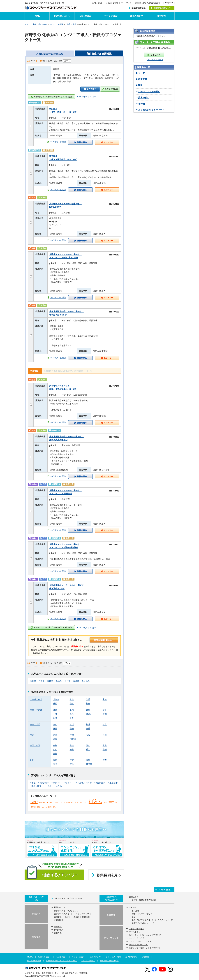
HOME (37, 16)
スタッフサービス (137, 929)
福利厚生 (58, 933)
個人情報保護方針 (34, 961)
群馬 (88, 710)
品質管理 (44, 807)
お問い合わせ (97, 3)
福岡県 (33, 681)
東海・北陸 (35, 725)
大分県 (67, 681)
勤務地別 (86, 917)
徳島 (72, 750)
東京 (72, 714)
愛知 (72, 729)
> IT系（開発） (37, 786)
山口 (55, 750)
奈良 (55, 739)
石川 (72, 725)
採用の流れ (59, 930)
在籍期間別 (59, 920)
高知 (55, 754)
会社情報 (161, 16)
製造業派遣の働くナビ (138, 945)
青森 (72, 700)
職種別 (67, 917)
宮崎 (72, 764)
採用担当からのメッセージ (143, 923)
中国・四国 (35, 746)
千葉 (55, 714)
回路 (50, 807)
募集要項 (58, 927)
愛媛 (105, 750)
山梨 (55, 718)
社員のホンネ (137, 16)
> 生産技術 (113, 783)
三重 (88, 729)
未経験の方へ (87, 16)
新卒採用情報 (131, 957)
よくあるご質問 (112, 3)
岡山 (88, 746)
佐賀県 (41, 681)
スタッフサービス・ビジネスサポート (145, 948)
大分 (55, 764)
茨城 (55, 710)
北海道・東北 (36, 700)
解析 (39, 807)
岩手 (88, 700)
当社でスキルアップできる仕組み (68, 898)
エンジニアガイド (137, 938)
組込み (95, 801)
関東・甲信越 (36, 710)
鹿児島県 (86, 681)
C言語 (76, 802)
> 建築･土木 (100, 783)
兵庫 (105, 735)
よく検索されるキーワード (151, 110)
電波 (55, 807)
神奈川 (89, 714)
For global (169, 3)
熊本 (105, 760)
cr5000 (62, 802)
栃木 (72, 710)
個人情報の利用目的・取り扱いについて (61, 961)
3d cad (49, 802)
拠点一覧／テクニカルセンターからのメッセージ (152, 920)
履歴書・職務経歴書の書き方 (144, 900)
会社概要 (135, 911)
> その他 (58, 786)
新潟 (105, 714)
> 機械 (33, 783)
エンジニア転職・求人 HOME (36, 24)
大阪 (88, 735)
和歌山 (73, 739)
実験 (111, 802)
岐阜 (105, 725)
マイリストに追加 (58, 142)
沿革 (134, 917)
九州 (75, 24)
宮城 (105, 700)
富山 (55, 725)
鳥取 (55, 746)
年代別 (76, 917)
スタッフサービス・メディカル (142, 941)
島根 (72, 746)
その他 (141, 104)
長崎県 (50, 681)
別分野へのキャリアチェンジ (66, 911)
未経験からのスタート (63, 914)
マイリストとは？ (155, 60)
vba (81, 802)
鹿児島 (89, 764)
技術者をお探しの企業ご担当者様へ (148, 3)
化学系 (68, 24)
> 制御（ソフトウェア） (62, 783)
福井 (88, 725)
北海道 (56, 700)
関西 (32, 735)
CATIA (56, 802)
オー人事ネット (136, 932)
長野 (72, 718)
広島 (105, 746)
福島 (88, 704)
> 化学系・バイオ (84, 783)
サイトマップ (126, 3)
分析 (105, 802)
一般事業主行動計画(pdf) (109, 961)
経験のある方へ (62, 16)
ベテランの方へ (112, 16)
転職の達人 (134, 897)
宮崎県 (76, 681)
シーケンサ (69, 803)
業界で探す (144, 98)
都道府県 (143, 79)
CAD (34, 802)
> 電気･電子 (44, 783)
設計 (86, 802)
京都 (72, 735)
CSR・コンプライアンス (142, 914)
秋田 (55, 704)
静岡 (55, 729)
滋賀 (55, 735)
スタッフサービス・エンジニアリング (145, 935)
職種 (140, 85)
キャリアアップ (82, 914)
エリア (141, 73)
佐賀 (72, 760)
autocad (42, 802)
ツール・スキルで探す (149, 92)
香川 (88, 750)
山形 (72, 704)
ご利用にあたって (88, 961)
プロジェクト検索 (56, 24)
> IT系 (49, 786)
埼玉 (105, 710)
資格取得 (58, 917)
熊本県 (59, 681)
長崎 (88, 760)
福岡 (55, 760)
